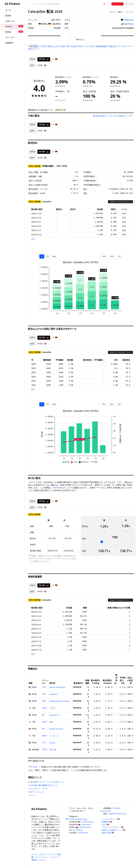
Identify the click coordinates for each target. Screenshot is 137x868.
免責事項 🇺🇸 (107, 822)
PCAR (44, 750)
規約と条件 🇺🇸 (108, 833)
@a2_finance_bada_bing (76, 819)
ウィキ (33, 795)
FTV (44, 743)
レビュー (42, 860)
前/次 (92, 46)
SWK (44, 701)
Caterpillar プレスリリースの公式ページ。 (48, 782)
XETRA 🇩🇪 (44, 59)
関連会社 (113, 46)
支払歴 (43, 46)
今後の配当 (33, 46)
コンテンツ (54, 857)
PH (43, 729)
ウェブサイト (35, 789)
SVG (104, 256)
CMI (44, 694)
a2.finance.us (88, 822)
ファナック (54, 736)
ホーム (113, 12)
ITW (44, 687)
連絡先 (34, 860)
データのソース (125, 46)
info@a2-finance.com (110, 810)
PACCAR (53, 750)
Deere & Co (54, 715)
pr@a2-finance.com (118, 814)
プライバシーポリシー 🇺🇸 (113, 827)
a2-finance (83, 833)
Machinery (129, 24)
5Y (42, 256)
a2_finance (78, 830)
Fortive (52, 743)
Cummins (54, 694)
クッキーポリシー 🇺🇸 (111, 819)
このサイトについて (47, 854)
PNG (111, 256)
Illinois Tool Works (57, 687)
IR (47, 789)
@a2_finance (86, 827)
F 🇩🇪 (55, 59)
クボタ (52, 708)
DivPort (56, 488)
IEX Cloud (34, 767)
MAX (54, 256)
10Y (47, 256)
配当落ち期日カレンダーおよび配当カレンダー (113, 116)
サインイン (130, 4)
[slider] (102, 542)
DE (43, 715)
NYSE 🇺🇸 (42, 65)
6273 (44, 722)
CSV (119, 256)
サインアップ (117, 4)
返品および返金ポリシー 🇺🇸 (114, 830)
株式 (120, 12)
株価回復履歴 (101, 46)
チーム (45, 857)
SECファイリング (37, 792)
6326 (44, 708)
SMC (51, 722)
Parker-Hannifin (56, 729)
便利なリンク (34, 49)
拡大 (33, 239)
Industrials (129, 20)
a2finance (87, 824)
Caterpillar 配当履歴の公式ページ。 (45, 785)
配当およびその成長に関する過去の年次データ (68, 46)
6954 (44, 736)
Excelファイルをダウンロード (120, 202)
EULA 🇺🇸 (105, 824)
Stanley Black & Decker (59, 701)
